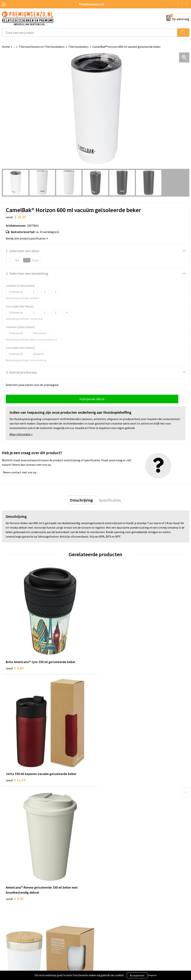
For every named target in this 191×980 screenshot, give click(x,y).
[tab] (81, 500)
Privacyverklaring (108, 914)
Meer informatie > (21, 434)
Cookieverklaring (108, 908)
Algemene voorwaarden (112, 902)
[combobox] (90, 33)
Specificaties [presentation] (110, 500)
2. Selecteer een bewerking (27, 273)
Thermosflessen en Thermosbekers (42, 47)
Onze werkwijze (12, 914)
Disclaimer (104, 919)
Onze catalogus (107, 852)
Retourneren (10, 925)
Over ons (103, 847)
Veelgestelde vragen (110, 858)
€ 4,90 (15, 781)
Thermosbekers (78, 47)
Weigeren (152, 975)
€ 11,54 (109, 665)
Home (6, 47)
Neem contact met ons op (20, 472)
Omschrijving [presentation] (81, 500)
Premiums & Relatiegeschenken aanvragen (125, 864)
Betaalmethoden (13, 919)
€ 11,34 (109, 781)
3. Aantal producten (21, 372)
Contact (7, 902)
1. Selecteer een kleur (23, 251)
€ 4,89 (15, 665)
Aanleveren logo (12, 908)
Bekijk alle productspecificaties (27, 238)
